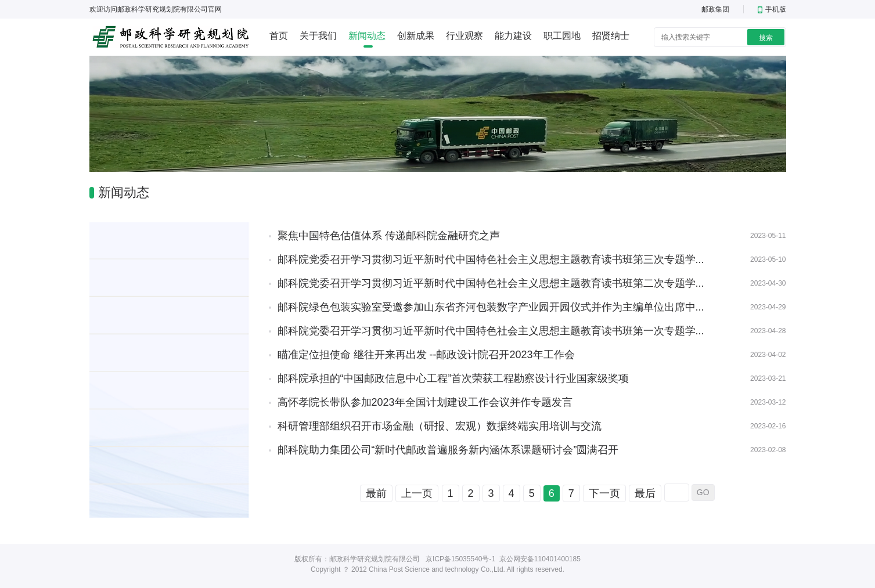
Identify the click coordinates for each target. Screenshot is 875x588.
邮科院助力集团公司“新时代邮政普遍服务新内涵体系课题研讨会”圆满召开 (448, 450)
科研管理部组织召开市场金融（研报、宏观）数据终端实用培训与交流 (440, 426)
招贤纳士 (611, 36)
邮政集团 (715, 9)
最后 (645, 493)
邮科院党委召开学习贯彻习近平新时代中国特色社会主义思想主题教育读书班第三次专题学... (491, 259)
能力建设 (513, 36)
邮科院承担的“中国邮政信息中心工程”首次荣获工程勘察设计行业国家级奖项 (453, 378)
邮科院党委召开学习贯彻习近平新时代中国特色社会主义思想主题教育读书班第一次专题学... (491, 331)
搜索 (766, 38)
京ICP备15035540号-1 (460, 559)
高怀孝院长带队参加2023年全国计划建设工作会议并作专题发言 (425, 402)
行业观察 (464, 36)
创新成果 (416, 36)
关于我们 (318, 36)
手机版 (772, 9)
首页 (279, 36)
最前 (376, 493)
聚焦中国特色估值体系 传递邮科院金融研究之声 (389, 236)
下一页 (604, 493)
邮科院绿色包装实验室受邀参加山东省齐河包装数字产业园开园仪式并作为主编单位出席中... (491, 307)
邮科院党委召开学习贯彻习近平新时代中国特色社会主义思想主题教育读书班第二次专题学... (491, 283)
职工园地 (562, 36)
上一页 (417, 493)
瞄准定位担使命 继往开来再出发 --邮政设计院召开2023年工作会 (426, 355)
